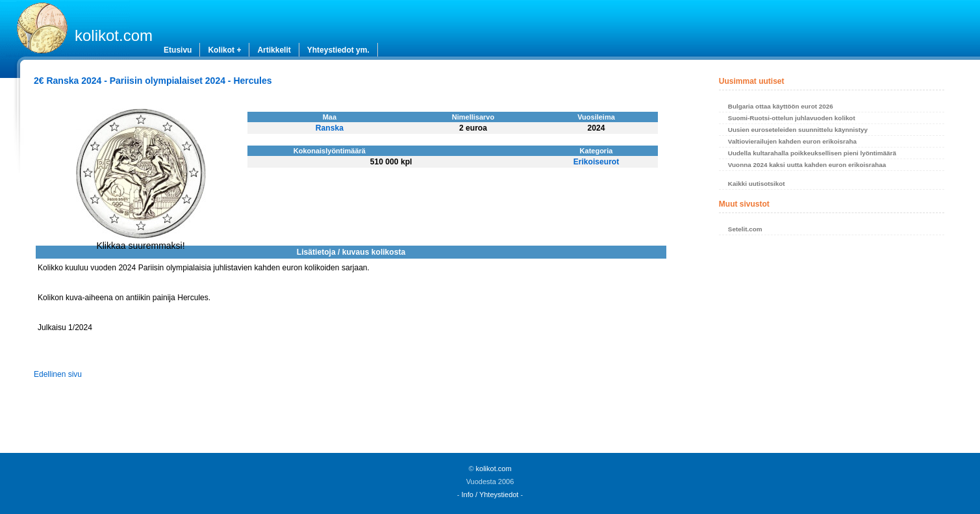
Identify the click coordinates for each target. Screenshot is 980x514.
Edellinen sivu (58, 374)
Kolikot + (224, 50)
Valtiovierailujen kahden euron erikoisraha (792, 141)
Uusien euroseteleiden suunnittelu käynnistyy (798, 130)
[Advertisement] (832, 348)
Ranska (330, 128)
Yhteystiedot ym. (338, 50)
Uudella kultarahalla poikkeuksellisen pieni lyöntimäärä (812, 153)
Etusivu (178, 50)
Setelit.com (745, 229)
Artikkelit (274, 50)
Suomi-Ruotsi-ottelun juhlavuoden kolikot (792, 118)
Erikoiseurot (597, 162)
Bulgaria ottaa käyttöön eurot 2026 (781, 106)
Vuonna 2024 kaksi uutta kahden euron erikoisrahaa (807, 165)
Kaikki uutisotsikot (757, 184)
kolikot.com (114, 35)
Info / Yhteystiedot (490, 495)
